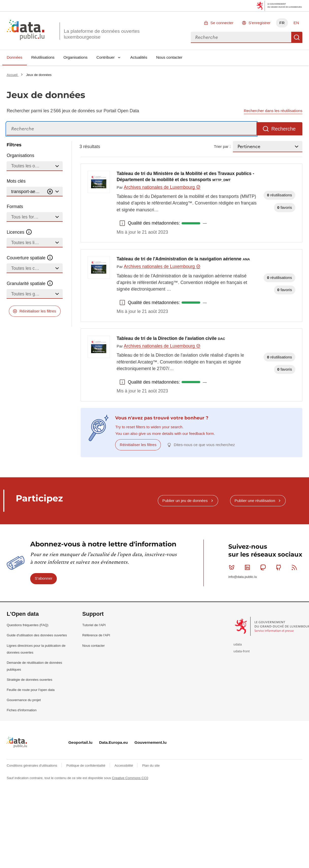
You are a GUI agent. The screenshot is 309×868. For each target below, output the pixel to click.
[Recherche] (132, 129)
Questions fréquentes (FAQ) (27, 625)
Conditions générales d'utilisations (32, 766)
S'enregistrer (259, 23)
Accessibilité (124, 766)
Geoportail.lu (80, 742)
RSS (295, 567)
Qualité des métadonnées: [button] (122, 223)
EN (296, 23)
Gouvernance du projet (24, 700)
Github (280, 567)
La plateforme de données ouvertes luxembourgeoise (102, 34)
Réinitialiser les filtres (38, 311)
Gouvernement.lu (151, 742)
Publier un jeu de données (185, 501)
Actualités (139, 57)
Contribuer (106, 57)
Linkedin (248, 567)
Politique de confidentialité (86, 766)
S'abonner (44, 578)
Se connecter (222, 23)
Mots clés (16, 181)
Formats (15, 207)
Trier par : (222, 146)
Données (14, 57)
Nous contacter (169, 57)
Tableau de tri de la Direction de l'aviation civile (171, 338)
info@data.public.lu (243, 577)
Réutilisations (43, 57)
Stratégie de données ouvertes (29, 680)
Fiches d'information (22, 710)
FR (282, 23)
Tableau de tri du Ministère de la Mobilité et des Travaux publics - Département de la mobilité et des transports (185, 177)
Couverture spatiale (30, 258)
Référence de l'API (96, 635)
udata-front (242, 651)
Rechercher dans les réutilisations (273, 111)
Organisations (75, 57)
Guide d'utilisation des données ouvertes (37, 635)
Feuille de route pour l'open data (31, 690)
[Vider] (50, 192)
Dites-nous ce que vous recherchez (204, 445)
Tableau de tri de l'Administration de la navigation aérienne (183, 259)
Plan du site (151, 766)
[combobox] (241, 37)
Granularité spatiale (30, 283)
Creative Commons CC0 (130, 778)
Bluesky (233, 567)
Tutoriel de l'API (94, 625)
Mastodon (264, 567)
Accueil (12, 75)
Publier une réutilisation (255, 501)
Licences (19, 232)
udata (238, 644)
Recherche (297, 37)
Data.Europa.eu (114, 742)
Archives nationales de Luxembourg (162, 187)
